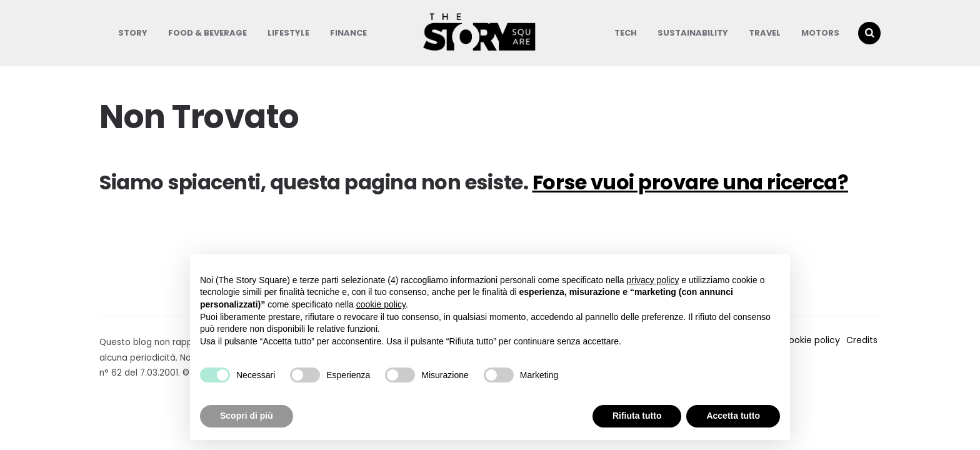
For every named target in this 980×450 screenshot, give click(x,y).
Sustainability (693, 33)
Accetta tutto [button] (733, 416)
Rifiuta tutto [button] (637, 416)
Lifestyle (288, 33)
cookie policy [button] (381, 304)
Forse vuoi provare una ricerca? (691, 182)
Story (133, 33)
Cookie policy (811, 340)
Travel (765, 33)
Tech (626, 33)
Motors (820, 33)
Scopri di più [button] (247, 416)
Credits (862, 340)
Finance (348, 33)
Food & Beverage (207, 33)
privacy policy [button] (652, 280)
